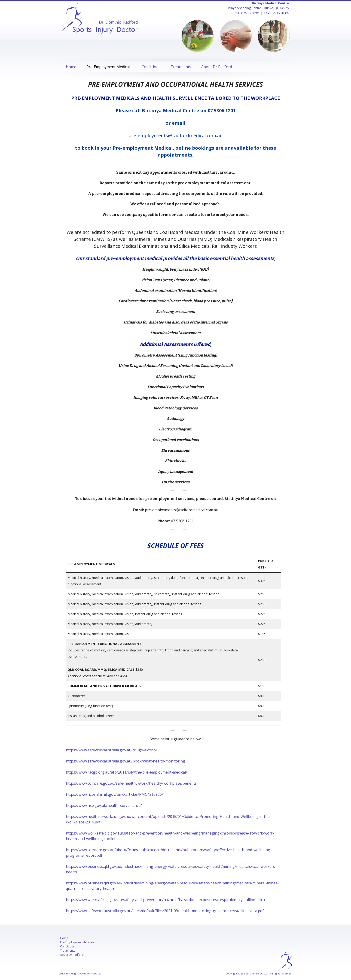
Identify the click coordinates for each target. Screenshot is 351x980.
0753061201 (250, 13)
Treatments (181, 67)
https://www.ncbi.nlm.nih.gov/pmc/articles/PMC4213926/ (114, 794)
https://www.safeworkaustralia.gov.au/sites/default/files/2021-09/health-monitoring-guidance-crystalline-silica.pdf (165, 911)
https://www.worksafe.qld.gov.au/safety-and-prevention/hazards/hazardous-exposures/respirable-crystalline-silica (165, 900)
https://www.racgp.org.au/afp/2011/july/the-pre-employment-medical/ (127, 772)
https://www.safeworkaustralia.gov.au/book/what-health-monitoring (125, 761)
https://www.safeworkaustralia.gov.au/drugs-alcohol (111, 750)
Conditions (151, 67)
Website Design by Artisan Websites (80, 974)
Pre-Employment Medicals (109, 67)
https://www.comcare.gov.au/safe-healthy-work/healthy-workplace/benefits (131, 783)
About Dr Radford (217, 67)
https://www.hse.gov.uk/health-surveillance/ (104, 805)
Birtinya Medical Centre (270, 3)
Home (71, 67)
